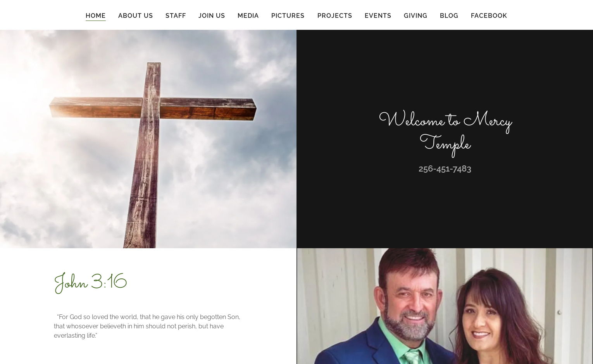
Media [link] (248, 16)
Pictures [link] (288, 16)
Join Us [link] (212, 16)
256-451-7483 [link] (445, 168)
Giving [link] (416, 16)
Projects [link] (335, 16)
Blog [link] (449, 16)
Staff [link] (176, 16)
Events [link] (378, 16)
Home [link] (96, 16)
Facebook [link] (489, 16)
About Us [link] (136, 16)
